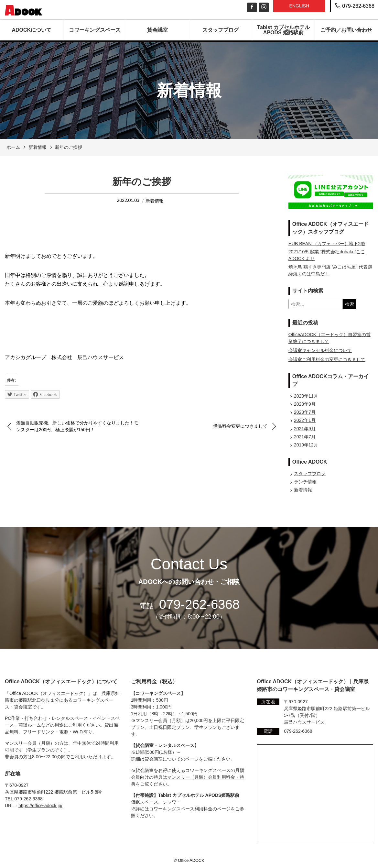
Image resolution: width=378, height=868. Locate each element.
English (299, 6)
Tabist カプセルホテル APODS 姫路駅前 (283, 30)
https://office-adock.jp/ (40, 806)
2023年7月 (305, 412)
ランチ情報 (305, 482)
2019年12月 (306, 445)
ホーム (13, 147)
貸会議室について (163, 759)
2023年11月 (306, 396)
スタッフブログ (221, 30)
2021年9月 (305, 429)
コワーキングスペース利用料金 (181, 809)
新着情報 (38, 147)
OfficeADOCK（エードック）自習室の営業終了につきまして (329, 338)
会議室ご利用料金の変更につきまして (327, 359)
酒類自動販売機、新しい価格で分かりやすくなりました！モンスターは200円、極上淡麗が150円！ (77, 426)
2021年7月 (305, 437)
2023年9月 (305, 404)
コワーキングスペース (95, 30)
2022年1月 (305, 420)
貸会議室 (157, 30)
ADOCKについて (32, 30)
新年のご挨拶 (69, 147)
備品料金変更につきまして (240, 426)
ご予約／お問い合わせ (346, 30)
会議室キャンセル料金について (320, 350)
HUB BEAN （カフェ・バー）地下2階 (327, 244)
